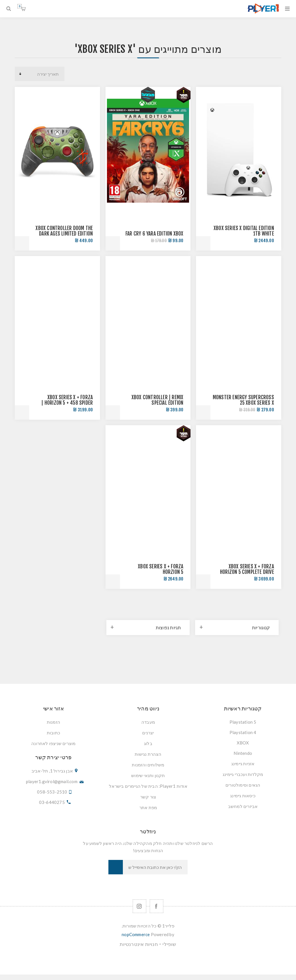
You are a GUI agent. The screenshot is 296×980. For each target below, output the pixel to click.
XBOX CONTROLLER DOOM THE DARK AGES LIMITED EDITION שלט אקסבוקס (64, 234)
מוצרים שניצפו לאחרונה (53, 743)
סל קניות (20, 6)
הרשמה (116, 867)
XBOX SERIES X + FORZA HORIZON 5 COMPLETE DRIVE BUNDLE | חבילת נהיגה (247, 572)
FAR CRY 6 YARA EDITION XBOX (154, 234)
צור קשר (148, 797)
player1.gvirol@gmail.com (52, 781)
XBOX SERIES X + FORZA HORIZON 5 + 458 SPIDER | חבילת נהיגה (67, 403)
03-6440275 (52, 802)
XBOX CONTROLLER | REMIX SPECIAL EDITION (158, 400)
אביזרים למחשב (243, 806)
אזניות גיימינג (243, 764)
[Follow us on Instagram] (139, 906)
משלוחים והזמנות (148, 765)
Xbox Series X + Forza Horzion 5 (161, 569)
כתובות (53, 733)
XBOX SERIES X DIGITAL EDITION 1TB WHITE (244, 231)
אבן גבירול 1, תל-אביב (52, 771)
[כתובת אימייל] (155, 867)
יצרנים (148, 733)
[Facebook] (157, 906)
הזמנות (53, 722)
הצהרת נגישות (148, 754)
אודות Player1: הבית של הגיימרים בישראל (148, 786)
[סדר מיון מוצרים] (40, 74)
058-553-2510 (52, 792)
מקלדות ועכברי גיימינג (243, 774)
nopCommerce (136, 934)
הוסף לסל (203, 243)
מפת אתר (148, 807)
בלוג (148, 743)
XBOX (243, 743)
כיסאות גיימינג (243, 796)
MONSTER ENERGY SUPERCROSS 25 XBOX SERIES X (243, 400)
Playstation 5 (243, 722)
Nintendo (243, 753)
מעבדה (148, 722)
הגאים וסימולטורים (243, 785)
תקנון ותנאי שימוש (148, 775)
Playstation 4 (243, 732)
